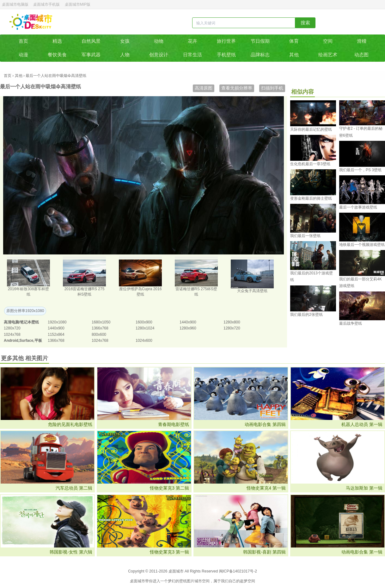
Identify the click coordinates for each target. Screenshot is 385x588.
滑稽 (362, 41)
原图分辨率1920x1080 (25, 311)
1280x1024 (145, 328)
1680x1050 (101, 322)
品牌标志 (260, 55)
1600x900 (144, 322)
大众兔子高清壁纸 (252, 291)
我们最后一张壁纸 (305, 236)
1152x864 (56, 335)
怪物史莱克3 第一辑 (169, 552)
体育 (294, 41)
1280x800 (232, 322)
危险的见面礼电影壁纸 (70, 424)
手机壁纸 (226, 55)
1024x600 (144, 341)
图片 (191, 581)
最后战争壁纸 (351, 323)
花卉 (192, 41)
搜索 (305, 23)
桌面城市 (31, 22)
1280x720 (12, 328)
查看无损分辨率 (237, 88)
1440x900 (188, 322)
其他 (294, 55)
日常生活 (192, 55)
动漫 (23, 55)
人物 (125, 55)
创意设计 (159, 55)
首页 (23, 41)
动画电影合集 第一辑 (362, 552)
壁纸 (183, 581)
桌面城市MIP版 (78, 4)
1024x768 (12, 335)
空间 (328, 41)
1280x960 (188, 328)
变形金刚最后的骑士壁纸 (311, 198)
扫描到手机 (272, 88)
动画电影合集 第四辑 (265, 424)
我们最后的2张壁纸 (306, 315)
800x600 (99, 335)
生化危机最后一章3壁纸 (310, 164)
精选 (57, 41)
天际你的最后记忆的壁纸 (311, 129)
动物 (159, 41)
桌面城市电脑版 (15, 4)
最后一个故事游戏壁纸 (358, 207)
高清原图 (204, 88)
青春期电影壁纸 (174, 424)
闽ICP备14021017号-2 (238, 571)
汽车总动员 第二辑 (74, 488)
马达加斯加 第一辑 (364, 488)
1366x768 (100, 328)
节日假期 (260, 41)
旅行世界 (226, 41)
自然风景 (91, 41)
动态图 (361, 55)
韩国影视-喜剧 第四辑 (264, 552)
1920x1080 (57, 322)
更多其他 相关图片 (24, 358)
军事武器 (91, 55)
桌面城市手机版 (46, 4)
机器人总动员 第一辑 (362, 424)
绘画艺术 (328, 55)
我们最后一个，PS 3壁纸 (360, 170)
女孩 (125, 41)
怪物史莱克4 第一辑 (266, 488)
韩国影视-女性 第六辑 (71, 552)
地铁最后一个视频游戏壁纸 (362, 245)
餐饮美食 (57, 55)
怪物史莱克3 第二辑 (169, 488)
